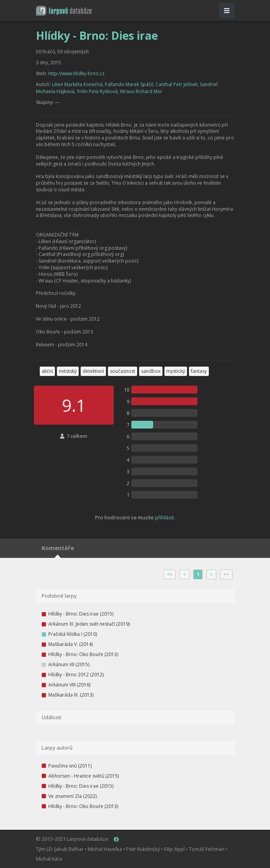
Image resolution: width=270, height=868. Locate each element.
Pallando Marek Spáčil (129, 84)
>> (226, 574)
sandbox (151, 371)
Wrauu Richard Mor (141, 91)
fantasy (199, 371)
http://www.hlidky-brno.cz (76, 73)
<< (169, 574)
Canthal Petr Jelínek (176, 84)
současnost (123, 371)
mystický (176, 371)
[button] (64, 11)
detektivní (93, 371)
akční (47, 371)
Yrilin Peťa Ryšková (97, 91)
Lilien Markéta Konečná (77, 84)
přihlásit (164, 517)
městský (68, 371)
